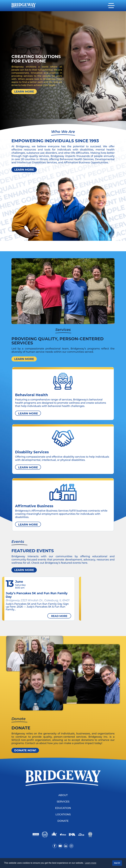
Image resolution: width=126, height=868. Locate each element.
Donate (63, 821)
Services (63, 802)
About (63, 795)
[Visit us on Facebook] (55, 846)
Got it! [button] (117, 863)
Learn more (24, 570)
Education (63, 808)
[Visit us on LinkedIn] (66, 846)
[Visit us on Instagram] (71, 846)
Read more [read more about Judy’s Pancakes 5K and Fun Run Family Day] (59, 616)
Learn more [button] (91, 863)
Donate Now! (25, 750)
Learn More (24, 92)
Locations (63, 815)
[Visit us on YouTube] (60, 846)
